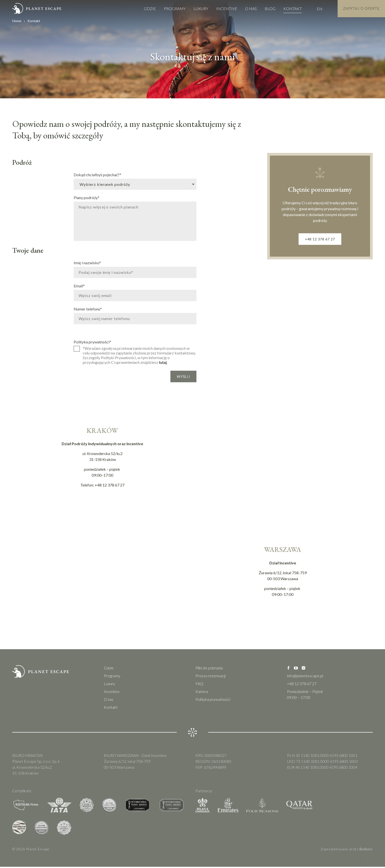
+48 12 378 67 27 (320, 240)
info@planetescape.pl (305, 677)
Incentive (222, 8)
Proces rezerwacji (211, 677)
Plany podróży (87, 197)
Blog (265, 8)
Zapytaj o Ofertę (359, 8)
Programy (170, 8)
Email (79, 286)
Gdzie (145, 8)
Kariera (202, 693)
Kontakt (288, 8)
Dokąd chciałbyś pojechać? (97, 175)
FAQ (199, 685)
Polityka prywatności (92, 342)
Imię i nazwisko (87, 263)
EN (315, 9)
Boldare (366, 850)
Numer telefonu (88, 309)
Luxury (196, 8)
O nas (246, 8)
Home (17, 21)
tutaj (163, 362)
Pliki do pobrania (209, 669)
